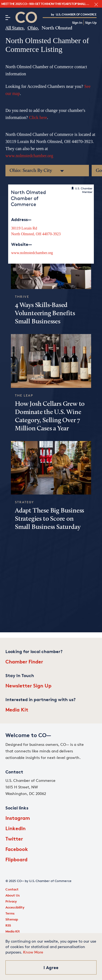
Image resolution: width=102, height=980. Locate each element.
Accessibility (15, 907)
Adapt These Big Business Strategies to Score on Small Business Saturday (50, 519)
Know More (33, 952)
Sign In (77, 23)
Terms (10, 913)
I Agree (51, 967)
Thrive (22, 297)
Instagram (18, 818)
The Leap (24, 395)
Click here (38, 117)
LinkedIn (16, 828)
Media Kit (17, 709)
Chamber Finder (24, 661)
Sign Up (91, 23)
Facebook (17, 849)
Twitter (14, 838)
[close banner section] (96, 5)
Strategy (24, 502)
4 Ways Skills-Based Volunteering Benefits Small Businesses (45, 314)
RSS (8, 925)
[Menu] (8, 17)
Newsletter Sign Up (28, 685)
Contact (12, 889)
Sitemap (12, 919)
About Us (13, 895)
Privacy (11, 901)
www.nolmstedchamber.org (29, 156)
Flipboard (16, 859)
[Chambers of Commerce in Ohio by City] (47, 171)
